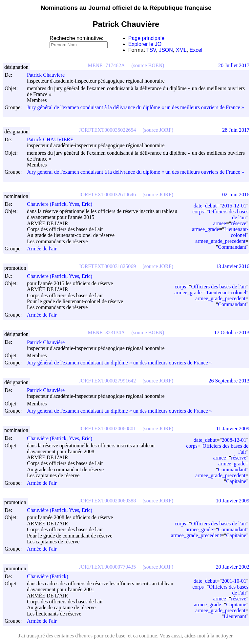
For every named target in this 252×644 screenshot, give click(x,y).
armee (220, 223)
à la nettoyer (220, 636)
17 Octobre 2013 (232, 332)
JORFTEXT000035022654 (107, 130)
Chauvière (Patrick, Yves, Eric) (63, 438)
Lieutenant (235, 616)
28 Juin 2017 (236, 130)
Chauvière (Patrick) (51, 576)
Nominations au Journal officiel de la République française (126, 8)
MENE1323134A (106, 332)
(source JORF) (158, 130)
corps (198, 212)
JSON (166, 50)
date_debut (205, 206)
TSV (151, 50)
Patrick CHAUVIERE (53, 139)
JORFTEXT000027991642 (107, 381)
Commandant (232, 247)
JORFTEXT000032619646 (107, 195)
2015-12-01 (234, 206)
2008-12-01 (234, 440)
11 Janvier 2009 (233, 429)
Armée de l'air (42, 249)
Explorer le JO (145, 44)
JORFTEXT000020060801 (107, 429)
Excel (196, 50)
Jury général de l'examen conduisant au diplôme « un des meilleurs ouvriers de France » (119, 363)
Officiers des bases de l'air (219, 287)
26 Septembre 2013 (229, 381)
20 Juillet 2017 (234, 65)
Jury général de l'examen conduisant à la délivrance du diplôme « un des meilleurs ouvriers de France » (136, 107)
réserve (239, 223)
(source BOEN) (148, 65)
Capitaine (236, 481)
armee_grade (206, 229)
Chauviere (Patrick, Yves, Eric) (63, 204)
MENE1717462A (106, 65)
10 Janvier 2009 (233, 501)
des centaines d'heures (69, 636)
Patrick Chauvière (49, 342)
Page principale (146, 38)
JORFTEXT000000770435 (107, 567)
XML (181, 50)
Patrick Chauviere (49, 75)
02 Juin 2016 (236, 195)
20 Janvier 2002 (233, 567)
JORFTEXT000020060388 (107, 501)
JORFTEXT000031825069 (107, 266)
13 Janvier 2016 (233, 266)
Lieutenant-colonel (236, 232)
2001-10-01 (234, 581)
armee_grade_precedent (220, 241)
